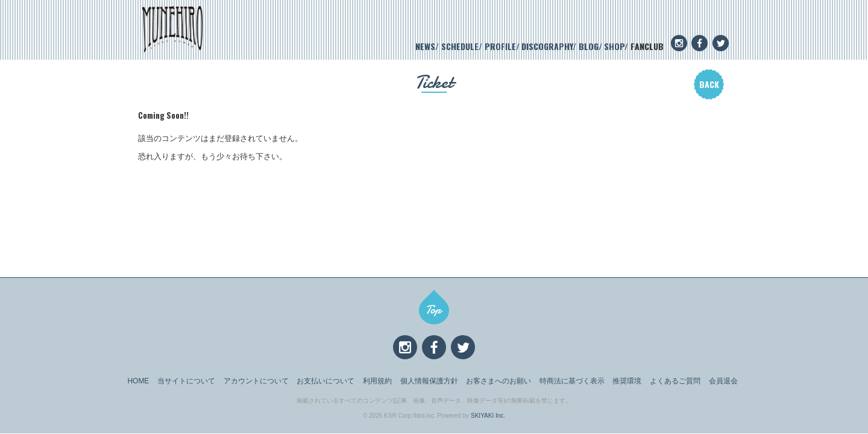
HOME (138, 381)
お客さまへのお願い (498, 381)
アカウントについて (256, 381)
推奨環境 (627, 381)
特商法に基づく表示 (572, 381)
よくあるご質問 (675, 381)
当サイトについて (186, 381)
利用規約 (377, 381)
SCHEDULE (460, 46)
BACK (709, 84)
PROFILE (500, 46)
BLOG (589, 46)
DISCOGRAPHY (547, 46)
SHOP (614, 46)
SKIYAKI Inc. (488, 416)
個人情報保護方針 (429, 381)
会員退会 (723, 381)
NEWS (425, 46)
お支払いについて (325, 381)
